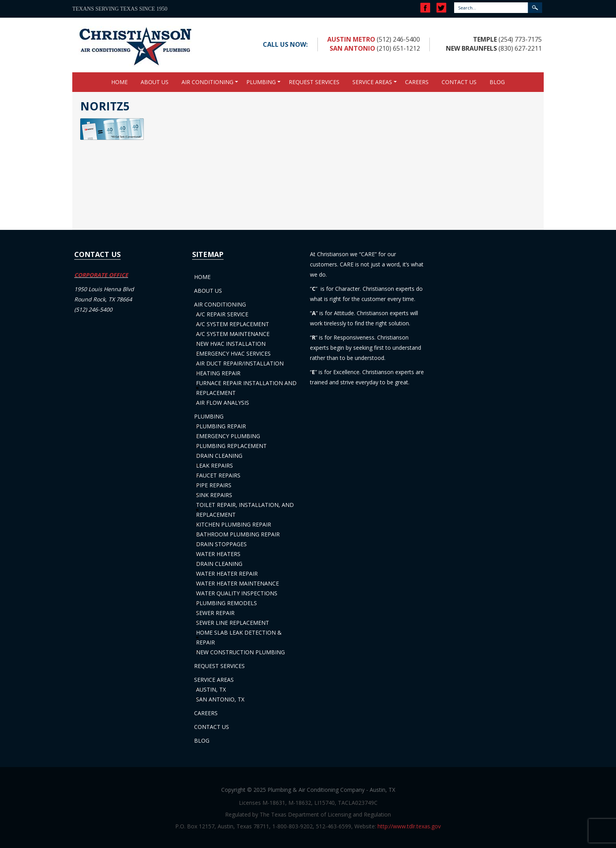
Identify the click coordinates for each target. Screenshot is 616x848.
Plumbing (261, 82)
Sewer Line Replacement (233, 623)
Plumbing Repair (221, 426)
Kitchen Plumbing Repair (234, 524)
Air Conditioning (207, 82)
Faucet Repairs (218, 475)
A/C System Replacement (233, 324)
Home (119, 82)
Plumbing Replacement (231, 446)
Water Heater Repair (227, 574)
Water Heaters (218, 554)
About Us (155, 82)
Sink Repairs (214, 495)
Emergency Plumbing (228, 436)
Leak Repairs (214, 465)
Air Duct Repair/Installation (240, 363)
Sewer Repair (215, 613)
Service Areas (372, 82)
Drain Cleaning (219, 456)
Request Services (314, 82)
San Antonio (352, 48)
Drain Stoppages (221, 544)
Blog (497, 82)
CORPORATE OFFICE (101, 275)
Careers (417, 82)
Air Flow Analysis (223, 403)
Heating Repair (218, 373)
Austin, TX (211, 689)
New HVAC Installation (231, 344)
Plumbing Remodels (226, 603)
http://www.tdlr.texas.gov (409, 826)
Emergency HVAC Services (233, 353)
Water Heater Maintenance (237, 583)
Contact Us (459, 82)
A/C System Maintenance (233, 334)
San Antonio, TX (220, 699)
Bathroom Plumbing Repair (238, 534)
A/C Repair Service (222, 314)
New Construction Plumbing (240, 652)
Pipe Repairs (214, 485)
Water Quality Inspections (237, 593)
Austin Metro (351, 39)
